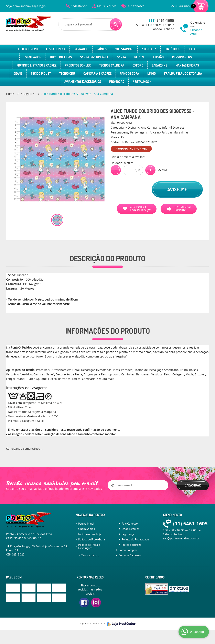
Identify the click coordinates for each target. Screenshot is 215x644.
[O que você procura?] (116, 24)
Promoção (117, 82)
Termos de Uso (90, 555)
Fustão (158, 57)
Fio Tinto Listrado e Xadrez (36, 65)
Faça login (39, 6)
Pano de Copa (129, 73)
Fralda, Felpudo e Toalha (183, 73)
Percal (140, 57)
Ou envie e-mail (200, 28)
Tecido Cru (67, 73)
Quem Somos (87, 529)
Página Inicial (86, 524)
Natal (193, 49)
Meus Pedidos (107, 6)
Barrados (81, 49)
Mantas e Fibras (187, 65)
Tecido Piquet (41, 73)
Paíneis (102, 49)
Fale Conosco (135, 6)
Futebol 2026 (28, 49)
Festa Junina (56, 49)
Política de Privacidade (135, 539)
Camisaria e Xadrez (97, 73)
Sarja (121, 57)
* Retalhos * (142, 82)
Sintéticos (172, 49)
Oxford (138, 65)
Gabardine (159, 65)
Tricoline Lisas (61, 57)
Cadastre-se (79, 6)
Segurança (128, 534)
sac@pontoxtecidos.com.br (181, 538)
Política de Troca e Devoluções (89, 546)
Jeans (18, 73)
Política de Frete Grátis (92, 539)
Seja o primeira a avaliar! (128, 157)
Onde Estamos (131, 529)
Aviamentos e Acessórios (83, 82)
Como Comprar (128, 550)
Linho (152, 73)
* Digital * (149, 49)
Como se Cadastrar (130, 555)
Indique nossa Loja (90, 534)
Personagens (182, 57)
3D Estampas (124, 49)
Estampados (32, 57)
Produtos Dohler (78, 65)
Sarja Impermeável (94, 57)
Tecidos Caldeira (112, 65)
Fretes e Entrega (131, 545)
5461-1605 (162, 20)
